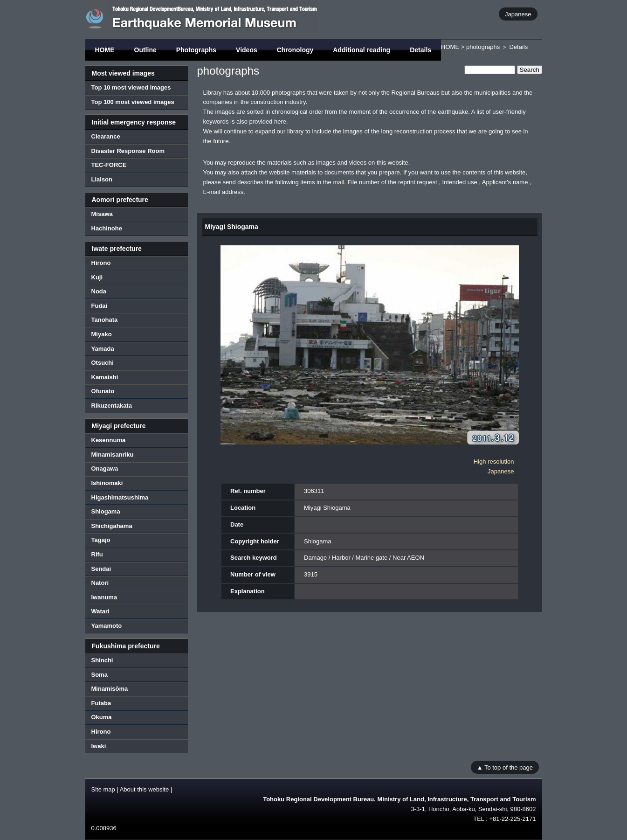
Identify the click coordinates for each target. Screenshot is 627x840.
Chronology (295, 50)
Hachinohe (107, 228)
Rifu (97, 554)
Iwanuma (104, 597)
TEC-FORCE (109, 165)
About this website (145, 789)
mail (338, 182)
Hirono (101, 263)
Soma (100, 675)
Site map (103, 789)
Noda (99, 291)
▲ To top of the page (505, 767)
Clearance (106, 136)
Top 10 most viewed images (131, 87)
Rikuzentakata (112, 406)
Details (420, 50)
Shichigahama (112, 526)
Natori (100, 583)
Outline (145, 50)
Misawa (102, 214)
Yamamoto (107, 626)
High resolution (494, 462)
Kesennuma (109, 440)
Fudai (100, 306)
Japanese (518, 14)
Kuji (97, 277)
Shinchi (102, 660)
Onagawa (105, 469)
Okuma (102, 717)
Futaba (101, 703)
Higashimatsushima (120, 497)
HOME (105, 50)
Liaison (102, 179)
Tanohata (105, 320)
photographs (483, 47)
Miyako (102, 334)
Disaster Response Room (128, 151)
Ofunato (103, 391)
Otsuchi (103, 363)
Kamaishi (105, 377)
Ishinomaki (107, 483)
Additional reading (362, 50)
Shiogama (106, 511)
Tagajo (101, 540)
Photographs (196, 50)
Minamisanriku (113, 455)
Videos (247, 50)
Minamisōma (110, 689)
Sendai (101, 569)
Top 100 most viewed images (133, 102)
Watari (100, 611)
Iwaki (99, 746)
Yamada (103, 349)
